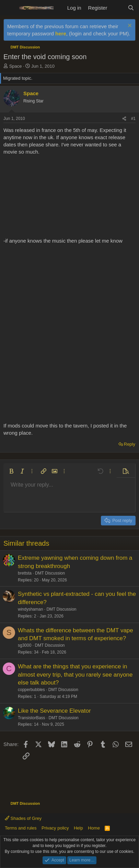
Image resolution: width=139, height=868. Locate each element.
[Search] (131, 8)
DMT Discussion (50, 573)
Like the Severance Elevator (54, 711)
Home (94, 828)
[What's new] (117, 8)
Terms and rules (21, 828)
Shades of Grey (23, 818)
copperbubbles (31, 690)
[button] (11, 471)
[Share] (124, 119)
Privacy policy (55, 828)
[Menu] (9, 8)
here (61, 34)
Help (78, 828)
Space (16, 66)
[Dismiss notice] (129, 26)
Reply (130, 444)
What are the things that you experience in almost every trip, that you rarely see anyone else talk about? (75, 675)
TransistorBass (32, 718)
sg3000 (25, 645)
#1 (133, 119)
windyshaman (30, 609)
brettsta (25, 573)
